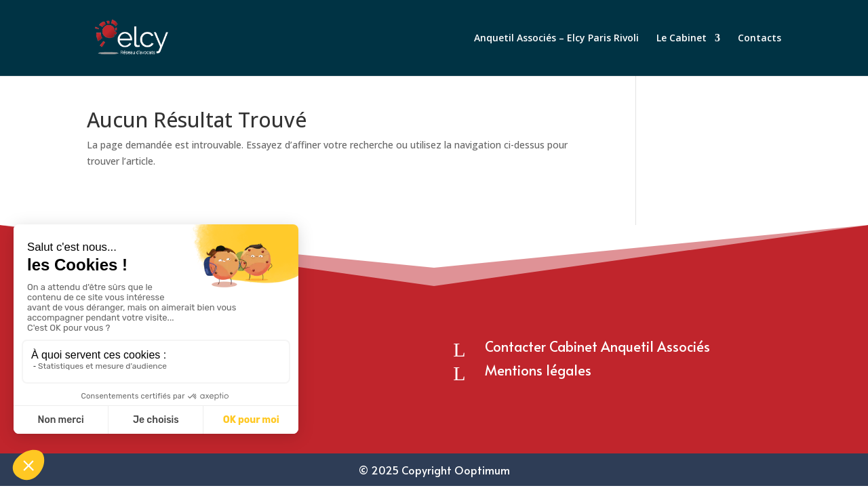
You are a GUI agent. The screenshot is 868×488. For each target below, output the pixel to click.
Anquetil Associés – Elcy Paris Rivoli (556, 39)
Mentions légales (538, 370)
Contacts (759, 39)
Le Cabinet (682, 39)
